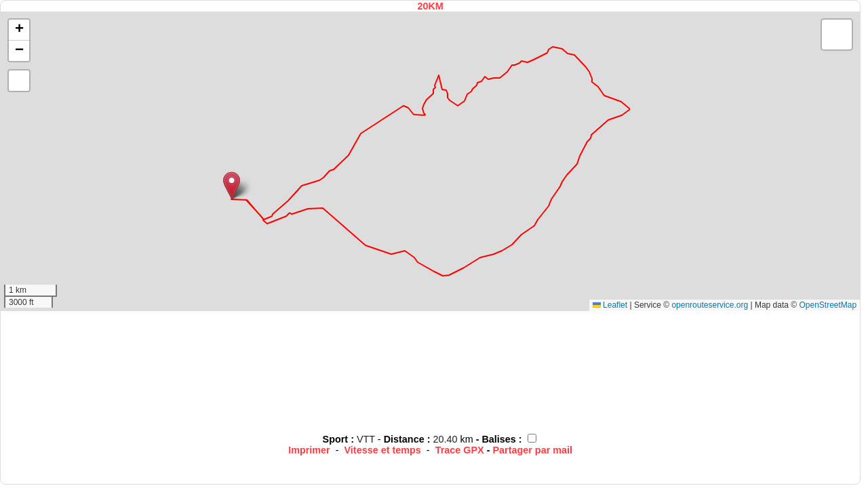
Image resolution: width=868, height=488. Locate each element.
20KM (430, 6)
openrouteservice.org (710, 305)
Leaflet (610, 305)
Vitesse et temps (383, 450)
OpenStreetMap (828, 305)
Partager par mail (532, 450)
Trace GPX (460, 450)
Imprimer (309, 450)
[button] (232, 185)
